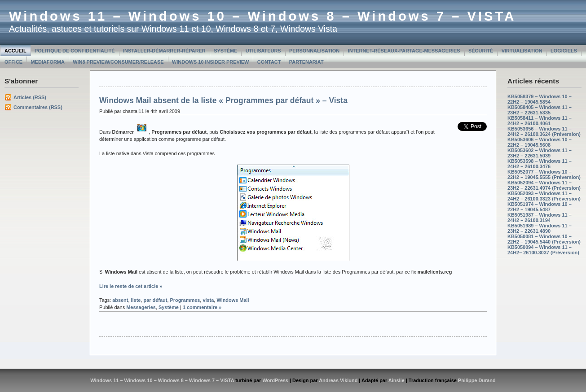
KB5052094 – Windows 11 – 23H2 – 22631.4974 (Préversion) (544, 185)
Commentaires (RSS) (38, 107)
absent (120, 300)
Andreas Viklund (338, 380)
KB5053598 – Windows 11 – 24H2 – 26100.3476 (540, 164)
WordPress (275, 380)
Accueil (15, 51)
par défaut (156, 300)
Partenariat (306, 62)
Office (13, 62)
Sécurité (481, 51)
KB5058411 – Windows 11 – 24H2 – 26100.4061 (540, 121)
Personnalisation (314, 51)
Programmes (185, 300)
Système (225, 51)
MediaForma (48, 62)
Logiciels (564, 51)
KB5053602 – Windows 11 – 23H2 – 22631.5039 (540, 153)
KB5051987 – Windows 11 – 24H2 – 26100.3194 (540, 218)
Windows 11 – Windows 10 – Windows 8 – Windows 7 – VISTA (262, 16)
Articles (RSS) (30, 97)
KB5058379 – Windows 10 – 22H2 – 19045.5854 (540, 99)
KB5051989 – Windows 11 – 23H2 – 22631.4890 (540, 228)
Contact (269, 62)
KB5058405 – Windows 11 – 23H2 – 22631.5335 (540, 110)
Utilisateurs (263, 51)
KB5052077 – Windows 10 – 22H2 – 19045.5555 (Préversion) (544, 174)
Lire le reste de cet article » (131, 286)
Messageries (141, 307)
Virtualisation (522, 51)
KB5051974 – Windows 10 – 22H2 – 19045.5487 (540, 207)
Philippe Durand (477, 380)
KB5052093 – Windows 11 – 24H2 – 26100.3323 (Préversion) (544, 196)
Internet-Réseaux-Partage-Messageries (404, 51)
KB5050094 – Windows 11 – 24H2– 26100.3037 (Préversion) (543, 250)
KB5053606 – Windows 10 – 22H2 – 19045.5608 (540, 142)
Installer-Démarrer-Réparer (164, 51)
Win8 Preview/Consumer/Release (118, 62)
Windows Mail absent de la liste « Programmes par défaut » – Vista (223, 100)
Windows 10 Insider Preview (210, 62)
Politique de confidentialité (75, 51)
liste (136, 300)
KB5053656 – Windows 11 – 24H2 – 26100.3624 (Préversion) (544, 131)
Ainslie (397, 380)
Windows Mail (233, 300)
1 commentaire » (202, 307)
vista (208, 300)
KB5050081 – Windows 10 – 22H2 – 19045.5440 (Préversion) (544, 239)
